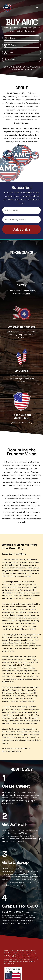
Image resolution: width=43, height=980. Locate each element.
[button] (37, 8)
